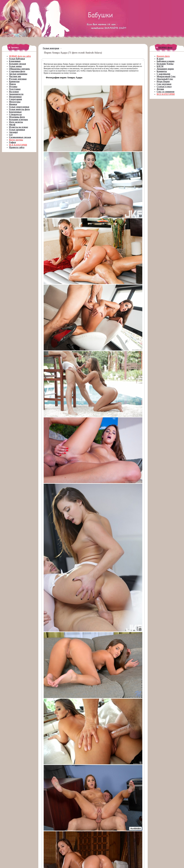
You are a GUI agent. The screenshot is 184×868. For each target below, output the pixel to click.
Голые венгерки (51, 48)
